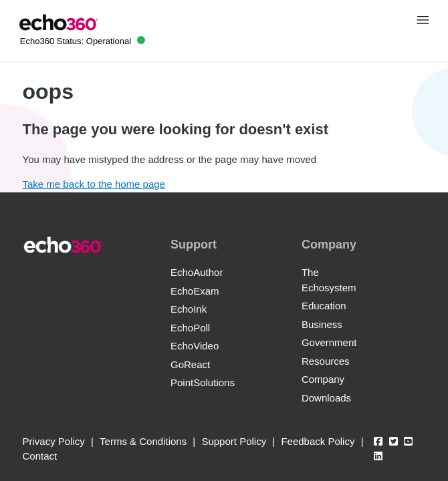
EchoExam (195, 291)
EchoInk (189, 309)
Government (329, 342)
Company (323, 379)
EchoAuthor (197, 272)
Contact (40, 456)
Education (324, 306)
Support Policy (234, 441)
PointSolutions (203, 382)
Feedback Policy (318, 441)
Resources (326, 361)
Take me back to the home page (94, 184)
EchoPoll (190, 328)
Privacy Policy (54, 441)
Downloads (326, 398)
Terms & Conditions (143, 441)
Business (322, 324)
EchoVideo (195, 346)
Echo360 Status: (83, 41)
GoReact (190, 364)
